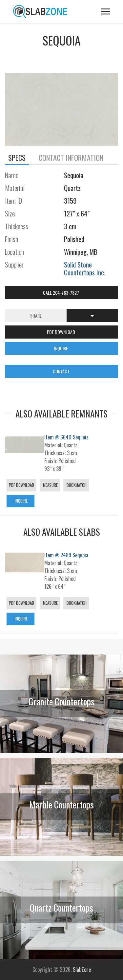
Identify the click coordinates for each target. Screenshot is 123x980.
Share (36, 315)
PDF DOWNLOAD (61, 332)
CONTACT (62, 371)
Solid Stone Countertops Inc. (85, 268)
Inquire (21, 501)
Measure (50, 485)
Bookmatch (76, 485)
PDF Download (21, 485)
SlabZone (82, 970)
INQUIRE (61, 348)
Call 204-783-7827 (61, 293)
